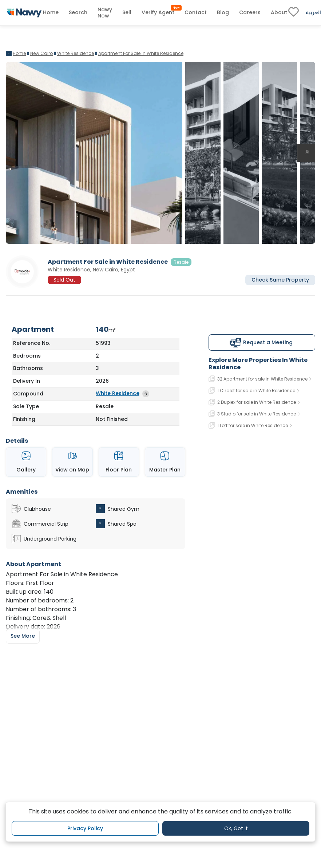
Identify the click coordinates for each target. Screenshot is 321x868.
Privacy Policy (85, 828)
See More (23, 636)
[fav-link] (294, 13)
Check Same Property (280, 280)
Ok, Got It (236, 828)
